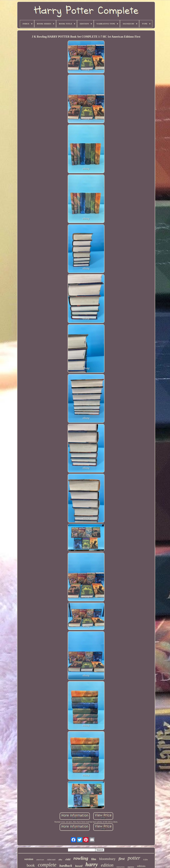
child (68, 859)
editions (141, 866)
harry (92, 865)
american (40, 860)
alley (60, 860)
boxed (79, 866)
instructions (121, 867)
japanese (131, 867)
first (121, 859)
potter (134, 858)
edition (107, 865)
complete (47, 865)
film (94, 859)
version (29, 859)
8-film (146, 860)
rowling (81, 858)
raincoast (51, 859)
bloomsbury (107, 859)
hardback (66, 866)
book (31, 865)
